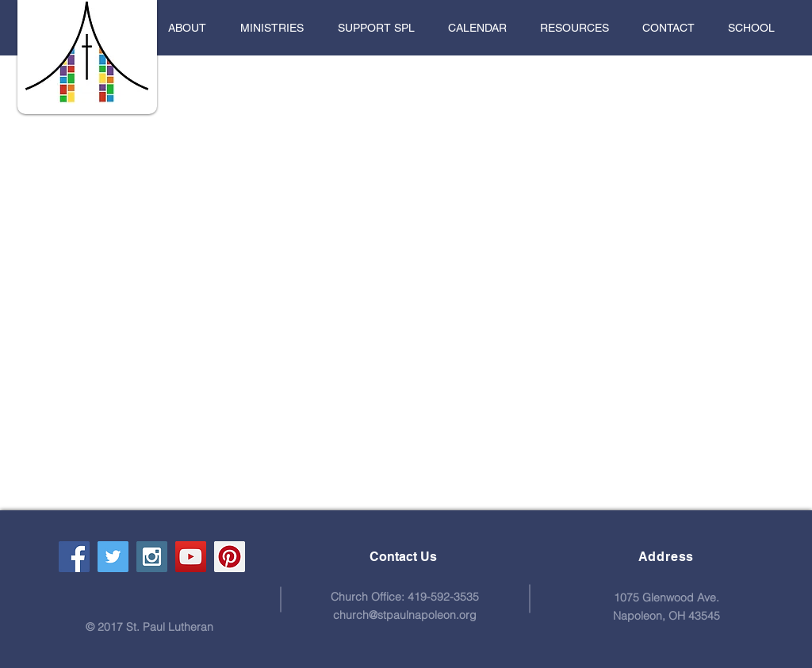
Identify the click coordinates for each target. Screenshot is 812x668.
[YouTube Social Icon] (191, 557)
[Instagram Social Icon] (152, 557)
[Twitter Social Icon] (113, 557)
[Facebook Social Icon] (74, 557)
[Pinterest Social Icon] (230, 557)
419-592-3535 (443, 597)
